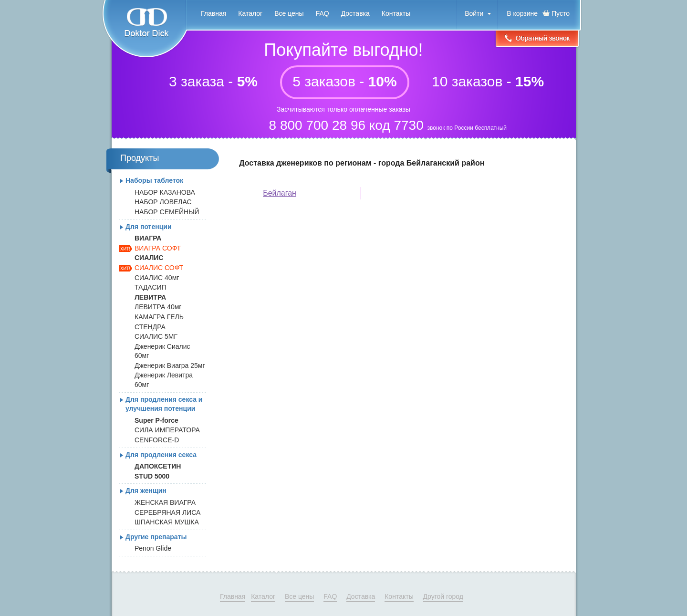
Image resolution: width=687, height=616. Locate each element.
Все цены (289, 13)
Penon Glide (153, 548)
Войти (474, 13)
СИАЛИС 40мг (157, 278)
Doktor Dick (144, 29)
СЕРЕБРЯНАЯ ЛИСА (167, 512)
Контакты (396, 13)
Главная (213, 13)
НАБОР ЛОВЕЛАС (163, 202)
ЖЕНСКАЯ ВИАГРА (165, 502)
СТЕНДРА (150, 327)
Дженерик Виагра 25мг (170, 365)
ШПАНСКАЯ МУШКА (167, 522)
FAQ (323, 13)
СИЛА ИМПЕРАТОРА (167, 430)
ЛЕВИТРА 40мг (158, 307)
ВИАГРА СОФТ (158, 248)
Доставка (355, 13)
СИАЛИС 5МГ (156, 336)
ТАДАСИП (151, 287)
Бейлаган (280, 193)
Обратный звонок (537, 39)
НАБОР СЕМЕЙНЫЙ (167, 212)
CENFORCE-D (157, 440)
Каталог (250, 13)
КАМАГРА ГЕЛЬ (159, 317)
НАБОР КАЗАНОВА (165, 192)
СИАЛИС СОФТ (159, 268)
